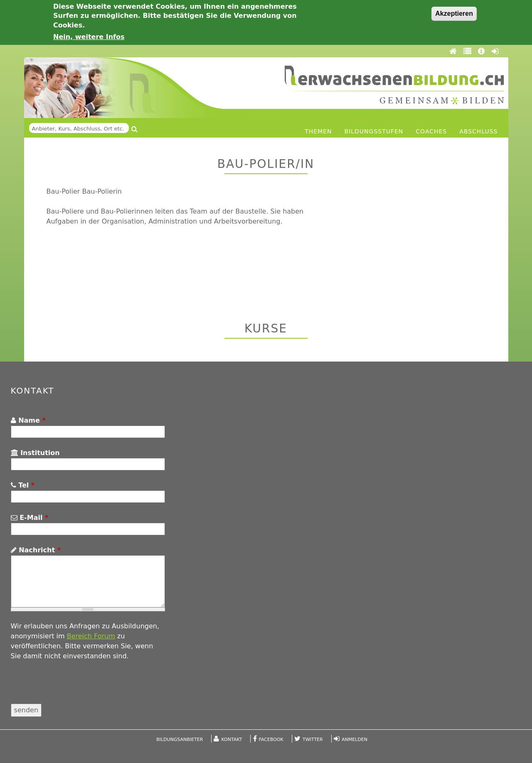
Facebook (271, 740)
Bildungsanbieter (180, 740)
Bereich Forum (91, 636)
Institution (35, 453)
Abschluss (478, 131)
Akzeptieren (454, 14)
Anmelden (355, 740)
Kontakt (232, 740)
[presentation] (74, 687)
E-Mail (30, 518)
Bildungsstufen (374, 131)
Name (28, 420)
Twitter (313, 740)
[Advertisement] (391, 245)
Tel (23, 485)
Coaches (431, 131)
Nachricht (36, 550)
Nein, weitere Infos (89, 37)
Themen (318, 131)
